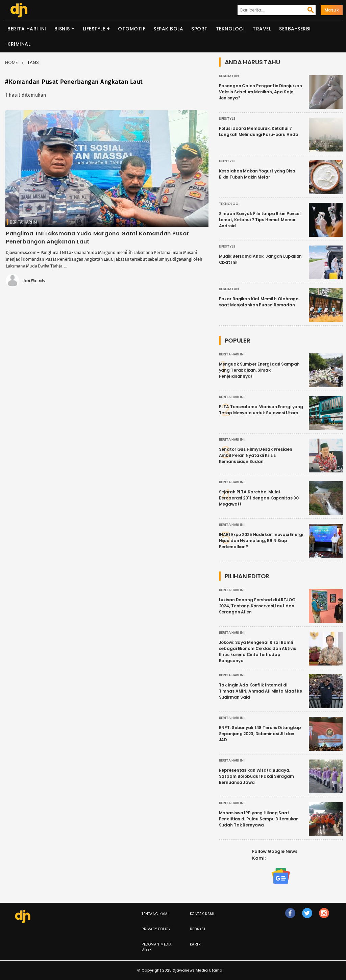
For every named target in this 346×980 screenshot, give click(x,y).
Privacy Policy (156, 929)
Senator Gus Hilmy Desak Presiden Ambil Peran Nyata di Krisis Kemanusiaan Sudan (256, 455)
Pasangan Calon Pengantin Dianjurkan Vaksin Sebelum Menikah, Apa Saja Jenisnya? (261, 92)
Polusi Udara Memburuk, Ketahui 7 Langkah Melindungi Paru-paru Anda (259, 131)
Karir (195, 944)
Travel (262, 29)
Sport (200, 29)
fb (290, 916)
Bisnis (62, 29)
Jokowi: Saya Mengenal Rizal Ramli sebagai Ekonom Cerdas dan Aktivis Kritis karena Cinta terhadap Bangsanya (257, 651)
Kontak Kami (202, 914)
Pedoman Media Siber (157, 947)
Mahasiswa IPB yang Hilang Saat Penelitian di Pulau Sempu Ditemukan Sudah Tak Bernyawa (259, 819)
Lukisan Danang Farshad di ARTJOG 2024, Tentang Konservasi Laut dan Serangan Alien (257, 606)
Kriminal (19, 44)
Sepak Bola (168, 29)
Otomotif (132, 29)
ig (324, 916)
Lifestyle (94, 29)
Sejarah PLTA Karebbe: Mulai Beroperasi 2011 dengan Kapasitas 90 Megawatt (259, 498)
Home (11, 62)
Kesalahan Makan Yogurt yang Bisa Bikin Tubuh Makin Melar (257, 174)
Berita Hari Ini (27, 29)
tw (307, 916)
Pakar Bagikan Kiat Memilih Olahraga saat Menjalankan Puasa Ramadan (259, 302)
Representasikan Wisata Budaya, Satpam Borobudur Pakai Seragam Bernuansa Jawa (256, 776)
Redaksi (198, 929)
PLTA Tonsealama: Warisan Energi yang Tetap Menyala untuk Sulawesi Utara (261, 410)
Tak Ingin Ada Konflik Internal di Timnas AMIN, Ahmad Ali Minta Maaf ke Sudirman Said (261, 691)
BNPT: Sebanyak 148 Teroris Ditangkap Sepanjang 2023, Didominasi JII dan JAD (260, 734)
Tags (33, 62)
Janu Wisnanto (34, 281)
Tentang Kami (155, 914)
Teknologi (230, 29)
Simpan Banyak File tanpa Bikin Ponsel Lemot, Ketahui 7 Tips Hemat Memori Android (260, 220)
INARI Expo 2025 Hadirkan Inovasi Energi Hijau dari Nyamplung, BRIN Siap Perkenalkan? (261, 541)
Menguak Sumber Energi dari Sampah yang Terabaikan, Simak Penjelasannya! (259, 370)
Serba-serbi (295, 29)
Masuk (332, 10)
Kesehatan (229, 76)
